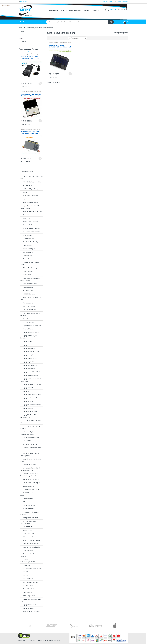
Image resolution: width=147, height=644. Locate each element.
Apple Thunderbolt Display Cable (31, 211)
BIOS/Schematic (75, 11)
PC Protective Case (27, 509)
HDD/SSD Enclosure (27, 294)
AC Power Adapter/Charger (29, 189)
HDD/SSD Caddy (26, 287)
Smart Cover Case (27, 534)
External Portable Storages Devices (29, 263)
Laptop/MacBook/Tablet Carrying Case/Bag (29, 416)
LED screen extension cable (30, 437)
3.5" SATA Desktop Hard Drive (30, 182)
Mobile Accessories (27, 486)
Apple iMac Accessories (28, 199)
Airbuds (24, 192)
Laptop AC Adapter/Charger (32, 54)
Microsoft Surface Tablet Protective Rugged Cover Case (29, 475)
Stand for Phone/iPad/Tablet (30, 547)
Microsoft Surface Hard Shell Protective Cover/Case (30, 469)
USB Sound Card (26, 579)
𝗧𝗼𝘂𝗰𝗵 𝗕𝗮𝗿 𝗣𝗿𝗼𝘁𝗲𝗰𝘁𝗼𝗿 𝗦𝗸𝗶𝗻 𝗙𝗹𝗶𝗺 (31, 600)
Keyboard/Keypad (54, 43)
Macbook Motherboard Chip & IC (31, 449)
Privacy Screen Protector (29, 518)
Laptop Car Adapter (27, 345)
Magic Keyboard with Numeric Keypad (30, 460)
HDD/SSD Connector (28, 290)
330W (22, 54)
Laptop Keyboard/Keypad (29, 375)
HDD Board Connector (28, 284)
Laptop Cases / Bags (28, 348)
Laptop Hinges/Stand (28, 362)
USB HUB (24, 572)
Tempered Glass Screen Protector (29, 555)
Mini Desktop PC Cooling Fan (30, 483)
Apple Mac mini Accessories (30, 202)
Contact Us (96, 11)
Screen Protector (27, 527)
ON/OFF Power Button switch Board (30, 494)
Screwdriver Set (26, 530)
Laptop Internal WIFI (28, 369)
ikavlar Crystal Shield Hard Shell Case (31, 298)
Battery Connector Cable (29, 222)
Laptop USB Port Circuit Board (31, 405)
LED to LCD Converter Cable (30, 441)
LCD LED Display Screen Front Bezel (31, 422)
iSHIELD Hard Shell (27, 322)
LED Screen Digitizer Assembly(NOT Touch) (28, 433)
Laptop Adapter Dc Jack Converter (28, 337)
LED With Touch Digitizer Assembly (31, 92)
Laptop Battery (26, 341)
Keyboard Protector (27, 329)
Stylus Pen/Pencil (27, 551)
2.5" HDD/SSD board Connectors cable (31, 177)
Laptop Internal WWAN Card (30, 372)
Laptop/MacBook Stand (29, 411)
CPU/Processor (26, 235)
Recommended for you (28, 49)
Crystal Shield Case (27, 239)
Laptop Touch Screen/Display (29, 92)
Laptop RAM (25, 391)
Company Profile (52, 11)
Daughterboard (26, 245)
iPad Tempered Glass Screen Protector (30, 314)
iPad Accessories (26, 303)
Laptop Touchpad (27, 401)
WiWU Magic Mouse (28, 596)
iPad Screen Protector (28, 310)
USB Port (24, 575)
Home (20, 28)
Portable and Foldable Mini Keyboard (29, 513)
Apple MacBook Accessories (28, 129)
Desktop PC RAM (27, 252)
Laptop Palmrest (26, 388)
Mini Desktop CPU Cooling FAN (31, 479)
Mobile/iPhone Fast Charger (30, 489)
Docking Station (26, 255)
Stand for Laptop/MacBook (30, 544)
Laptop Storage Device (28, 605)
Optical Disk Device (27, 498)
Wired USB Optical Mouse (29, 589)
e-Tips (63, 11)
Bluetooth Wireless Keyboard (30, 228)
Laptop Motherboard (28, 608)
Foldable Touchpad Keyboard (30, 268)
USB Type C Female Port (29, 582)
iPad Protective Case (28, 306)
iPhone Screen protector (29, 319)
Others (23, 502)
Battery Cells (25, 218)
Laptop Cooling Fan (27, 355)
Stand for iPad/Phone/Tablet (30, 540)
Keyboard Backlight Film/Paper (31, 326)
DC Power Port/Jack (27, 249)
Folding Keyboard (27, 271)
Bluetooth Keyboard (27, 225)
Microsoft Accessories (65, 43)
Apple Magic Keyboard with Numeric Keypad (30, 207)
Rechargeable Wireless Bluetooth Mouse (28, 522)
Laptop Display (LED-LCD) (29, 358)
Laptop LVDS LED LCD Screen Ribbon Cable (30, 380)
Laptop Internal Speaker (29, 365)
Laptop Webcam (26, 408)
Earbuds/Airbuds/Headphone (30, 259)
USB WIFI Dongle (27, 586)
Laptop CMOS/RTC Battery (30, 352)
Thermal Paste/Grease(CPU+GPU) (28, 561)
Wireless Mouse (26, 592)
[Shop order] (78, 38)
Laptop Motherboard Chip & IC (31, 384)
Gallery (86, 11)
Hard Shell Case (26, 275)
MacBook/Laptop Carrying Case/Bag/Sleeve (29, 454)
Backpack (24, 215)
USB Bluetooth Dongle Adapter (31, 569)
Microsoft (24, 42)
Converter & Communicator (30, 232)
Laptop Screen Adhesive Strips (30, 395)
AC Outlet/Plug (26, 185)
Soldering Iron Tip (27, 537)
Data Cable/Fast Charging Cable (31, 242)
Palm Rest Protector (28, 505)
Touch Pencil (25, 565)
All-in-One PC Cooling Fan (29, 196)
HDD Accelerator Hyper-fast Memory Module (30, 279)
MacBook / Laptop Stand (29, 444)
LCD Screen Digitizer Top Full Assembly (30, 427)
